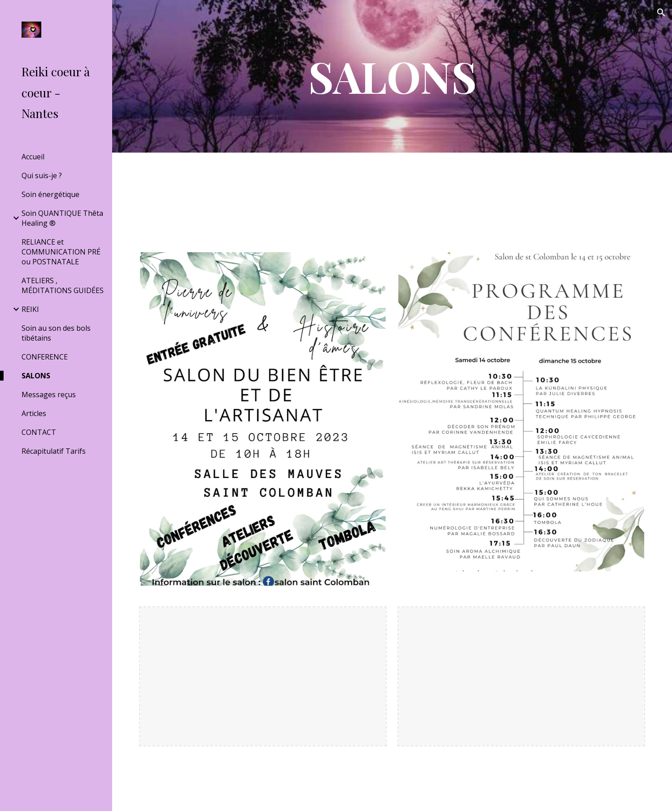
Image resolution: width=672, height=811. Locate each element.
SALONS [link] (36, 376)
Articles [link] (34, 413)
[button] (661, 13)
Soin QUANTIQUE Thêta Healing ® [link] (62, 218)
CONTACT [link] (39, 432)
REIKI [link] (30, 309)
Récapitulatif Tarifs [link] (54, 451)
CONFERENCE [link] (45, 357)
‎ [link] (63, 470)
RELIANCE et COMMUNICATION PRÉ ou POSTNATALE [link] (61, 252)
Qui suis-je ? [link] (42, 175)
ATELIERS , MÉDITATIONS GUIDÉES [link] (63, 285)
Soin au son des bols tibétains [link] (56, 333)
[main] (392, 76)
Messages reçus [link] (49, 395)
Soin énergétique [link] (50, 194)
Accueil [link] (33, 157)
